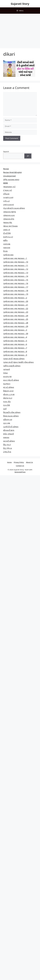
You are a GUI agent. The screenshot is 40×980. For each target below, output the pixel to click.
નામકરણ (7, 248)
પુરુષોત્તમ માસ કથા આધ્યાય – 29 (16, 326)
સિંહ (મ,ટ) (7, 445)
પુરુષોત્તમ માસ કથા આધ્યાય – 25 (16, 319)
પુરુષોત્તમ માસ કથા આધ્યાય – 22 (16, 308)
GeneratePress (20, 472)
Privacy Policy (19, 462)
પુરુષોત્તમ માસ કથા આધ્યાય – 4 (15, 337)
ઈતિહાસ (6, 194)
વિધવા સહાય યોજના (11, 416)
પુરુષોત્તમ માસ (8, 255)
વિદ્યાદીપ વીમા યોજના (12, 412)
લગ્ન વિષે (7, 405)
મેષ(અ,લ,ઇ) (8, 398)
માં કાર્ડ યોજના (9, 387)
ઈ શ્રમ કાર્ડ (8, 190)
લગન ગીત (7, 402)
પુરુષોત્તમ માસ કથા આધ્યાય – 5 (15, 341)
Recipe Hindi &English (12, 172)
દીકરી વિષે (7, 233)
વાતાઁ (5, 409)
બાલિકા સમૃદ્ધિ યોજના (12, 366)
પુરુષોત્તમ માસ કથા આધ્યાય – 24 (16, 316)
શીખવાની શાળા (9, 430)
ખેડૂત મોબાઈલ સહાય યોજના (14, 208)
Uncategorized (9, 176)
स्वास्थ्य (5, 183)
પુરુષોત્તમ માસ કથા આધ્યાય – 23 (16, 312)
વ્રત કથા (7, 423)
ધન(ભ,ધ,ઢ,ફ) (8, 237)
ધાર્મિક (5, 240)
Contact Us (20, 466)
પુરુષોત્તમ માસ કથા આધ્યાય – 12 (16, 269)
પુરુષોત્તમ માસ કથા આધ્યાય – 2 (15, 298)
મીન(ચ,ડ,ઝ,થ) (9, 394)
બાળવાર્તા (6, 369)
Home (9, 462)
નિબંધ (5, 251)
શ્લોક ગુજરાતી (8, 434)
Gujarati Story (20, 4)
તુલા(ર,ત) (7, 230)
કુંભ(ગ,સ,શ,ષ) (8, 205)
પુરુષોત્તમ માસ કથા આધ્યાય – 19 (16, 294)
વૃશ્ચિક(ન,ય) (8, 420)
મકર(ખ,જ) (7, 377)
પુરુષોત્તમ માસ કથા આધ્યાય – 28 (16, 323)
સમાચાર (6, 437)
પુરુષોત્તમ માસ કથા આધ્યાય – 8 (15, 351)
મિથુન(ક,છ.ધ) (8, 391)
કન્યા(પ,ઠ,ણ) (8, 197)
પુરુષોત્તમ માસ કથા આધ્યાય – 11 (16, 265)
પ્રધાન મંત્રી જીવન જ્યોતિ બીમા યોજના (18, 362)
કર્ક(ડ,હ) (6, 201)
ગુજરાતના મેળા (9, 219)
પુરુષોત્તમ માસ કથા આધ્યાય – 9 (15, 355)
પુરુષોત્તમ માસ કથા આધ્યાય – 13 (16, 273)
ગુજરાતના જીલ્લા (10, 212)
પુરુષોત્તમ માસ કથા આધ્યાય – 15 (16, 280)
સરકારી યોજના (9, 441)
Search (6, 152)
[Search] (28, 156)
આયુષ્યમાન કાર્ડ (9, 187)
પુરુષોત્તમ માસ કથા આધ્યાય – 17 (16, 287)
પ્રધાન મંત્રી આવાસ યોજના (14, 359)
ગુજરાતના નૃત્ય (9, 215)
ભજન (5, 373)
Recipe (6, 169)
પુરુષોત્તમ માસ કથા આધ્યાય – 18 (16, 291)
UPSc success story (11, 179)
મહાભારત (7, 384)
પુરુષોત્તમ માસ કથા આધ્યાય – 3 (15, 330)
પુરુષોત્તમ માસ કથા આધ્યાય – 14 (16, 276)
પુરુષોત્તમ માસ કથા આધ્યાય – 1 (15, 258)
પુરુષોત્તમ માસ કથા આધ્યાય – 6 (15, 344)
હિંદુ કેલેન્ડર (8, 448)
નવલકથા (7, 244)
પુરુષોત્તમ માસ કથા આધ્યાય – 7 (15, 348)
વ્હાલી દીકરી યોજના (11, 427)
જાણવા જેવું (8, 222)
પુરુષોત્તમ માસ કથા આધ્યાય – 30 (16, 334)
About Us (29, 462)
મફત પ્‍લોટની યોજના (11, 380)
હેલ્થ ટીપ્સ (7, 452)
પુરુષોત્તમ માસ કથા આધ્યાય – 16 (16, 283)
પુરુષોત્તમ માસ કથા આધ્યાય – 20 (16, 301)
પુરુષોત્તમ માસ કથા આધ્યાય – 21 (16, 305)
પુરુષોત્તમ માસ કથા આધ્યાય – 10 (16, 262)
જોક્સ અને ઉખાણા (10, 226)
